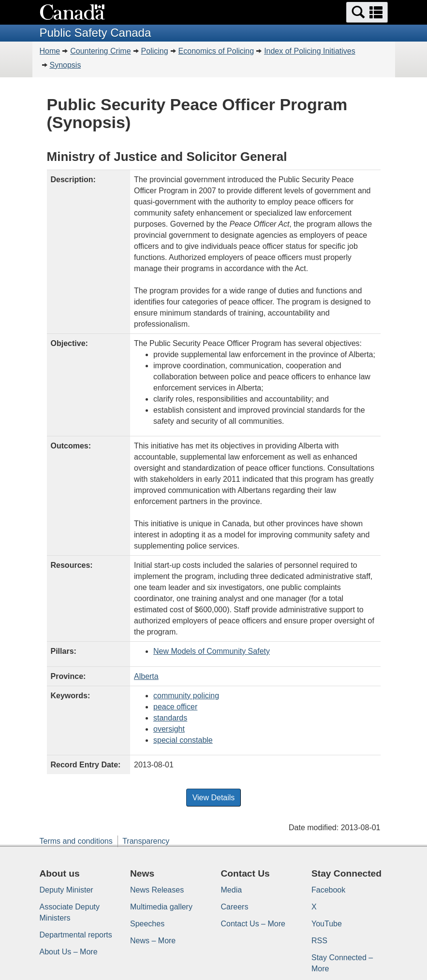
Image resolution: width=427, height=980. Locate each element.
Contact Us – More (253, 924)
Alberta (146, 676)
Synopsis (66, 65)
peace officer (175, 707)
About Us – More (69, 952)
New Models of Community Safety (212, 651)
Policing (155, 51)
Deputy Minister (66, 890)
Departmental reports (76, 935)
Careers (235, 907)
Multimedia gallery (161, 907)
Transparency (146, 841)
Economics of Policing (216, 51)
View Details (214, 798)
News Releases (157, 890)
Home (50, 51)
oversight (169, 729)
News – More (153, 941)
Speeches (147, 924)
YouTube (327, 924)
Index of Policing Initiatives (310, 51)
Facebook (328, 890)
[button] (367, 12)
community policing (186, 696)
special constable (183, 740)
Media (232, 890)
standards (170, 718)
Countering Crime (100, 51)
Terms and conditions (76, 841)
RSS (319, 941)
